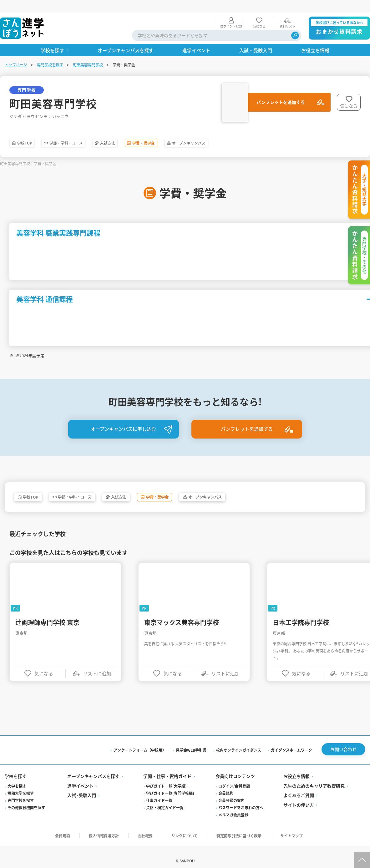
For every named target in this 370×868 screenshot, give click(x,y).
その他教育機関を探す (27, 800)
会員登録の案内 (231, 792)
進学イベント (81, 778)
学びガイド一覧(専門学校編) (170, 785)
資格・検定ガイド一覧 (165, 800)
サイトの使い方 (298, 797)
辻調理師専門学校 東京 (48, 614)
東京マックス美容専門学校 (182, 614)
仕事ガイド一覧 (160, 792)
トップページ (16, 52)
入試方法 (140, 131)
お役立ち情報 (296, 769)
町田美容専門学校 (88, 52)
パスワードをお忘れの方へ (241, 800)
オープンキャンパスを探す (94, 769)
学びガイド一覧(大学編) (167, 778)
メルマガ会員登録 (233, 807)
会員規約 (226, 785)
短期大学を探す (21, 785)
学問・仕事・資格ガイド (168, 769)
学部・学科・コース (86, 131)
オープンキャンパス (248, 131)
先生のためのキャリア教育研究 (314, 778)
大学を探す (17, 778)
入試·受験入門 (82, 788)
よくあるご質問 (298, 788)
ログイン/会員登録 (234, 778)
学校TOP (30, 131)
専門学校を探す (50, 52)
